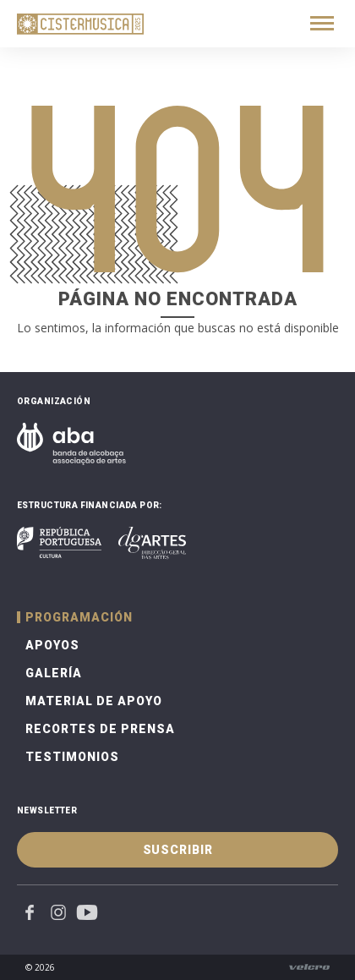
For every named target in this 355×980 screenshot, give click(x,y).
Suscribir (178, 850)
